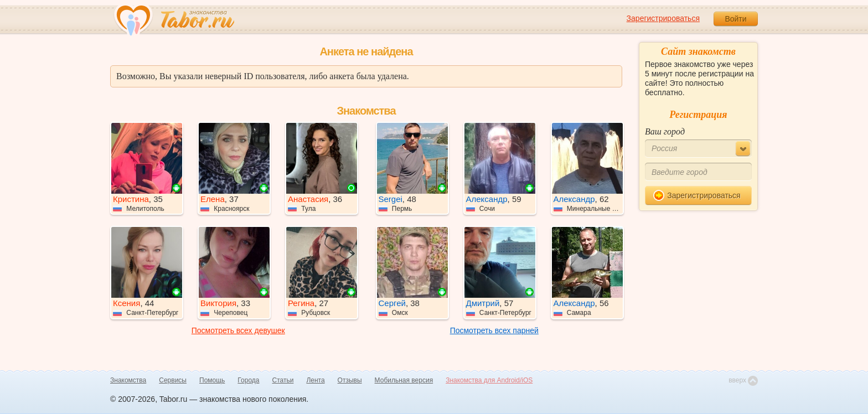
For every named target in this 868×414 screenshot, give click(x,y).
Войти (735, 19)
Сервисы (173, 380)
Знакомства (128, 380)
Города (248, 380)
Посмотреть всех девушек (238, 330)
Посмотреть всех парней (494, 330)
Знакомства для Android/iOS (489, 380)
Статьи (283, 380)
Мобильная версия (404, 380)
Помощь (212, 380)
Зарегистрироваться (663, 18)
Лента (315, 380)
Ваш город (665, 131)
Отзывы (350, 380)
